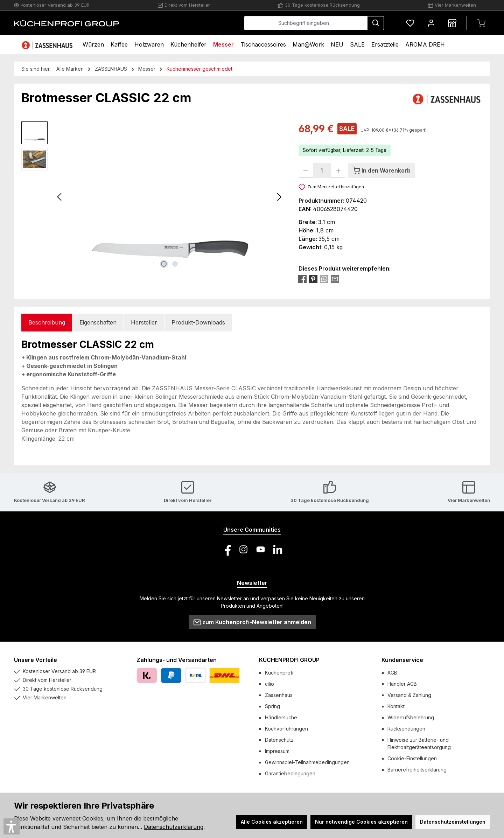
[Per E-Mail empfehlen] (335, 279)
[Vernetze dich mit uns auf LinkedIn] (278, 549)
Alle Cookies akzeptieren (272, 822)
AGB (392, 673)
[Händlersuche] (452, 23)
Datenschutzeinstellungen (453, 822)
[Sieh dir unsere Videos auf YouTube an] (261, 549)
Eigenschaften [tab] (98, 322)
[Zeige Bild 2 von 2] (175, 264)
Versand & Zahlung (409, 695)
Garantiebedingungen (290, 773)
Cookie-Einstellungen (412, 758)
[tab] (47, 323)
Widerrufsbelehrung (411, 717)
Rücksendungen (406, 729)
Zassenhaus (279, 695)
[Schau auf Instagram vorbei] (243, 549)
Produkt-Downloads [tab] (198, 322)
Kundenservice (402, 660)
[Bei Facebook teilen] (302, 279)
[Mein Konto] (431, 23)
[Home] (48, 45)
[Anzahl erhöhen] (338, 170)
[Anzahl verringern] (306, 170)
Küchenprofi (279, 673)
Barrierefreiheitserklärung (417, 770)
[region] (153, 197)
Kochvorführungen (286, 729)
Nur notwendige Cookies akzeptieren (361, 822)
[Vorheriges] (60, 197)
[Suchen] (376, 23)
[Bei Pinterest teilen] (313, 279)
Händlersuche (281, 717)
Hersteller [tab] (144, 322)
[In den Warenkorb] (381, 170)
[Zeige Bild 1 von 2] (164, 264)
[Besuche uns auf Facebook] (226, 549)
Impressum (277, 751)
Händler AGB (402, 684)
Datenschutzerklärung (174, 827)
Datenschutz (279, 740)
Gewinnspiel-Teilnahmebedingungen (307, 762)
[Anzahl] (322, 170)
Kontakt (396, 706)
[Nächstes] (279, 197)
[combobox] (306, 23)
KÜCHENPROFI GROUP (289, 660)
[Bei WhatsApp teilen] (324, 279)
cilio (269, 684)
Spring (272, 706)
